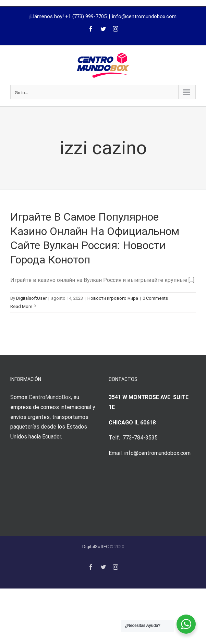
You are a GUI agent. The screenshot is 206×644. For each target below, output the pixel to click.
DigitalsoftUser (31, 298)
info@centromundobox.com (144, 16)
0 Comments (155, 298)
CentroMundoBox (50, 397)
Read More (21, 306)
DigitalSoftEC (95, 547)
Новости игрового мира (113, 298)
